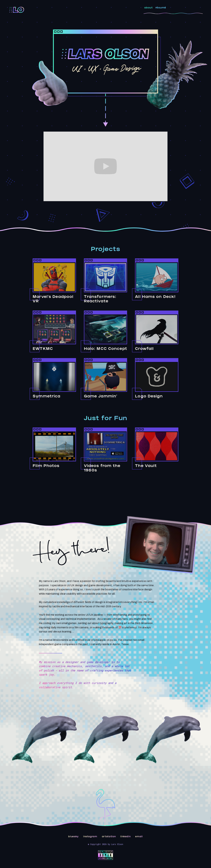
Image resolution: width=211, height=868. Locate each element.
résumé (161, 8)
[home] (17, 10)
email (139, 837)
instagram (90, 837)
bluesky (73, 837)
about (149, 8)
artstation (109, 837)
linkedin (125, 837)
